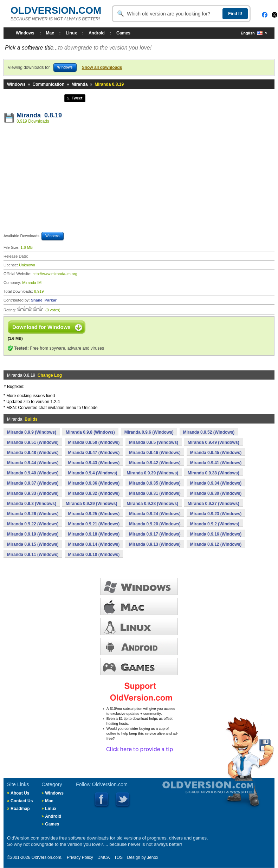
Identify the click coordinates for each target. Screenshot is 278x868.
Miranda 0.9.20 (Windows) (155, 524)
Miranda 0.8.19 (39, 115)
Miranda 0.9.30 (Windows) (216, 493)
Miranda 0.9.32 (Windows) (94, 493)
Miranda (79, 84)
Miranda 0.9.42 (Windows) (155, 463)
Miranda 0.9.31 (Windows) (155, 493)
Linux (71, 33)
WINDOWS (139, 586)
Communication (49, 84)
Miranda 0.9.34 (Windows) (216, 483)
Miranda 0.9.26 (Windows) (33, 514)
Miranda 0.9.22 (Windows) (33, 524)
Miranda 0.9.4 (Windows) (93, 473)
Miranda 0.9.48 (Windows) (33, 453)
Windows (25, 33)
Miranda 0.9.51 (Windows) (33, 442)
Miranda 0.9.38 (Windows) (214, 473)
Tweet (77, 98)
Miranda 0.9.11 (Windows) (33, 555)
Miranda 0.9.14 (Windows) (94, 544)
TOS (118, 857)
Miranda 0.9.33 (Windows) (33, 493)
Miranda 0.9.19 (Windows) (33, 534)
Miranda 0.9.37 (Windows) (33, 483)
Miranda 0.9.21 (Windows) (94, 524)
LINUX (139, 626)
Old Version (189, 793)
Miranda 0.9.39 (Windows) (153, 473)
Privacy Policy (80, 857)
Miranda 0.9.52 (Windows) (209, 432)
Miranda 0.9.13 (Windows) (155, 544)
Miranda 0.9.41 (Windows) (216, 463)
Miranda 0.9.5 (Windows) (154, 442)
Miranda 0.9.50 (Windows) (94, 442)
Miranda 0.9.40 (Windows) (33, 473)
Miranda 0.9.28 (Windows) (153, 504)
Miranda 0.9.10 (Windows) (94, 555)
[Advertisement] (139, 179)
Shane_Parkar (44, 300)
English (252, 33)
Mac (50, 33)
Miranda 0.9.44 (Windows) (33, 463)
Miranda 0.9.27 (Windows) (214, 504)
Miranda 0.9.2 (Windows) (215, 524)
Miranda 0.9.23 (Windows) (216, 514)
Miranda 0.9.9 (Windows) (32, 432)
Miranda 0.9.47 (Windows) (94, 453)
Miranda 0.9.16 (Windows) (216, 534)
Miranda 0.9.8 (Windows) (90, 432)
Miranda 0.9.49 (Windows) (214, 442)
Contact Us (22, 801)
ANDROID (139, 646)
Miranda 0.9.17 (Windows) (155, 534)
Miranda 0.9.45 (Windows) (216, 453)
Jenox (153, 857)
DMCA (104, 857)
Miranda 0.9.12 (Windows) (216, 544)
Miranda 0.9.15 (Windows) (33, 544)
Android (97, 33)
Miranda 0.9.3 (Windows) (32, 504)
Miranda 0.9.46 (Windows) (155, 453)
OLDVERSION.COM (56, 10)
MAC (139, 606)
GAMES (139, 666)
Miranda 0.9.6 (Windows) (149, 432)
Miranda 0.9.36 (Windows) (94, 483)
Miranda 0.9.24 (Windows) (155, 514)
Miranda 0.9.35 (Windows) (155, 483)
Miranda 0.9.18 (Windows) (94, 534)
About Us (20, 793)
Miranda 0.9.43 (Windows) (94, 463)
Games (123, 33)
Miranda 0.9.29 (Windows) (92, 504)
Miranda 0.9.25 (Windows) (94, 514)
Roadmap (20, 809)
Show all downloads (102, 67)
